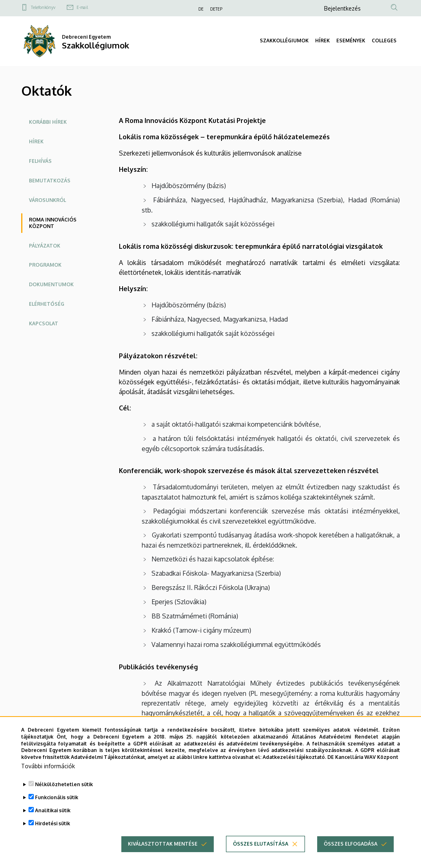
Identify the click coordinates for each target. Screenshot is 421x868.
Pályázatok (45, 246)
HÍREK (322, 41)
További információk (48, 779)
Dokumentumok (51, 284)
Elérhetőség (47, 304)
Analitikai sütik (53, 823)
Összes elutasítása (261, 856)
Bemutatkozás (50, 181)
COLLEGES (384, 41)
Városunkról (47, 200)
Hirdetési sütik (53, 836)
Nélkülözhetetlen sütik (64, 797)
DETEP (216, 9)
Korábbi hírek (48, 122)
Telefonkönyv (43, 7)
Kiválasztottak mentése (163, 856)
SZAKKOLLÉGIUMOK (284, 41)
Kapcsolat (44, 323)
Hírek (36, 141)
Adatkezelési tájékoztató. (294, 770)
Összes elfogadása (351, 856)
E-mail (82, 7)
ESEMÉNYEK (351, 41)
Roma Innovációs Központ (53, 223)
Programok (45, 265)
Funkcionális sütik (57, 810)
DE (201, 9)
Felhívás (40, 161)
